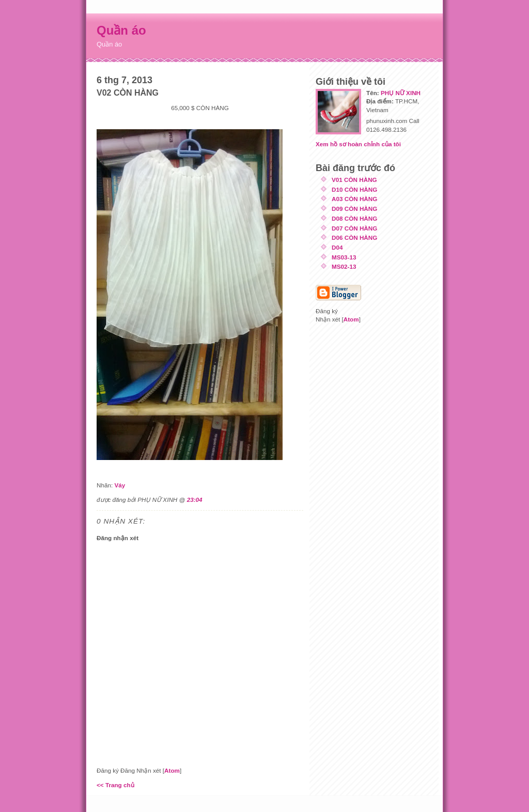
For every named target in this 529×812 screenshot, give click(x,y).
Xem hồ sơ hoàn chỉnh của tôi (358, 144)
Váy (120, 485)
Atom (172, 770)
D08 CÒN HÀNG (354, 218)
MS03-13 (344, 257)
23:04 (195, 500)
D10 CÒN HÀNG (354, 189)
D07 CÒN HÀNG (354, 228)
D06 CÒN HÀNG (354, 238)
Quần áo (121, 30)
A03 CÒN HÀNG (354, 199)
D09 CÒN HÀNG (354, 209)
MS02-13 (344, 266)
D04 (337, 247)
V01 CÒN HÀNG (354, 180)
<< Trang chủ (115, 785)
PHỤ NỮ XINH (401, 93)
